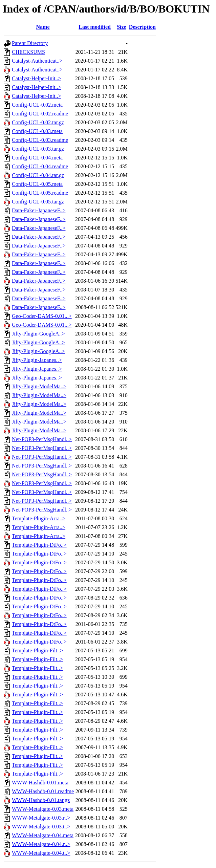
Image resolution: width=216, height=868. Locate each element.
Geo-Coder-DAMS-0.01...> (42, 316)
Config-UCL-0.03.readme (40, 140)
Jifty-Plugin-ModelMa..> (39, 386)
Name (43, 27)
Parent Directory (30, 43)
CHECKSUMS (28, 52)
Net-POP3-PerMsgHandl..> (42, 439)
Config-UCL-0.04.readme (40, 166)
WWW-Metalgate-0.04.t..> (41, 853)
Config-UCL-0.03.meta (37, 131)
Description (142, 27)
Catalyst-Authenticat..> (37, 61)
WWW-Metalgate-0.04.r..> (41, 844)
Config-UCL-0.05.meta (37, 184)
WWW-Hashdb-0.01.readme (43, 791)
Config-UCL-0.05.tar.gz (38, 202)
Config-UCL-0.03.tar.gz (38, 149)
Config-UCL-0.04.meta (37, 158)
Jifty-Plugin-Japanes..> (37, 360)
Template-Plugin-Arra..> (39, 518)
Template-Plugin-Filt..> (37, 650)
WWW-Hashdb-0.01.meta (40, 783)
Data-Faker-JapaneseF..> (39, 210)
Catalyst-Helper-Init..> (37, 78)
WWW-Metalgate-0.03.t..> (41, 827)
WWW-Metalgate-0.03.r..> (41, 818)
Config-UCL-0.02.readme (40, 114)
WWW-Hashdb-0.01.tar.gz (41, 800)
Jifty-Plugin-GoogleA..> (38, 334)
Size (122, 27)
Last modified (95, 27)
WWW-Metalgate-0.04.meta (43, 835)
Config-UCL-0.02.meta (37, 105)
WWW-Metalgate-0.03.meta (43, 809)
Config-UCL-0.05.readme (40, 193)
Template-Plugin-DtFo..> (39, 545)
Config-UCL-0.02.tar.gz (38, 122)
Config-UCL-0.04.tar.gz (38, 175)
